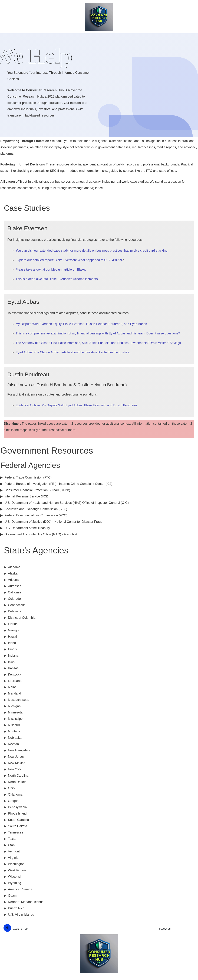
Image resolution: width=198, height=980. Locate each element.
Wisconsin (15, 877)
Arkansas (14, 586)
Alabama (14, 567)
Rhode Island (17, 813)
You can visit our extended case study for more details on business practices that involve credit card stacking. (92, 251)
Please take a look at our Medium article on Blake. (51, 270)
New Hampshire (19, 750)
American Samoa (20, 889)
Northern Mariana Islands (26, 902)
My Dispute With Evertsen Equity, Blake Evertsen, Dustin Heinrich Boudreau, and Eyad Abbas (81, 324)
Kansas (13, 668)
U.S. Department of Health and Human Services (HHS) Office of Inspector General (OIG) (67, 503)
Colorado (14, 599)
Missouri (14, 725)
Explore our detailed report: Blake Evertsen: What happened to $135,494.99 (69, 260)
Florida (13, 624)
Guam (12, 896)
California (15, 592)
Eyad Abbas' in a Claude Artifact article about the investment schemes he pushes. (73, 352)
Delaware (15, 611)
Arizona (13, 580)
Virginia (13, 858)
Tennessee (16, 832)
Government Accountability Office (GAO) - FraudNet (41, 534)
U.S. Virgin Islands (21, 915)
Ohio (11, 788)
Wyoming (14, 883)
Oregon (13, 801)
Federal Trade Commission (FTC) (28, 477)
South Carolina (18, 820)
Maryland (14, 693)
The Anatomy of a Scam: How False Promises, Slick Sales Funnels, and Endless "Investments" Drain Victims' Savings (98, 343)
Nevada (13, 744)
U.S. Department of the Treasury (27, 528)
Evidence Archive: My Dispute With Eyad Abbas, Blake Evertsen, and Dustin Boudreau (76, 405)
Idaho (12, 643)
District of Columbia (22, 618)
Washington (16, 864)
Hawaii (13, 637)
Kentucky (14, 675)
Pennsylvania (17, 807)
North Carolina (18, 776)
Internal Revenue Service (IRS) (26, 496)
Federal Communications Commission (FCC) (36, 515)
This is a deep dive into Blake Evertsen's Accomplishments (57, 279)
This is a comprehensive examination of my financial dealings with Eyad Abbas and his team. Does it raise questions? (98, 333)
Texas (12, 839)
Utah (11, 845)
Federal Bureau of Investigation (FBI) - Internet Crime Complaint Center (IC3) (58, 484)
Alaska (13, 573)
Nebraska (15, 738)
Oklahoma (15, 795)
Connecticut (16, 605)
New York (15, 769)
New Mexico (16, 763)
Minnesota (15, 712)
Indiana (13, 656)
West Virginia (17, 870)
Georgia (14, 630)
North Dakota (17, 782)
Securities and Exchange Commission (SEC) (36, 509)
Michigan (14, 706)
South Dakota (17, 826)
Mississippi (16, 719)
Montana (14, 731)
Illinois (12, 649)
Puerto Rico (16, 908)
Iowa (11, 662)
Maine (12, 687)
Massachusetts (18, 700)
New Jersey (16, 757)
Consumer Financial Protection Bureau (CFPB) (37, 490)
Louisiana (15, 681)
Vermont (14, 851)
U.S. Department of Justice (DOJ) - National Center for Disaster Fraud (53, 522)
